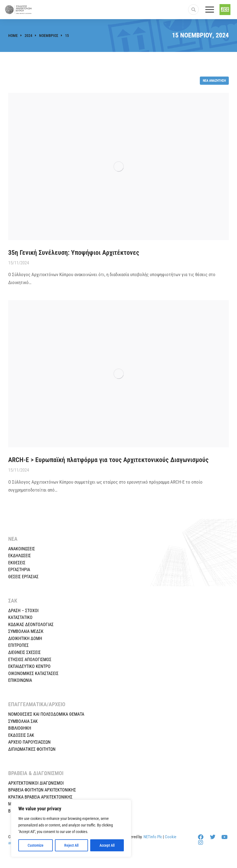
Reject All (71, 845)
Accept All (107, 845)
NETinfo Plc (153, 837)
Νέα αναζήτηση (214, 81)
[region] (71, 828)
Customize (36, 845)
